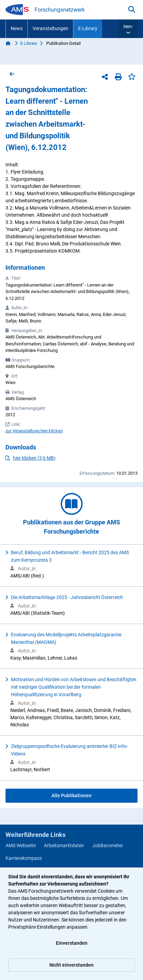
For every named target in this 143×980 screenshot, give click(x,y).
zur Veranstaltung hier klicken (34, 431)
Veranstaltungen (50, 28)
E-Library (88, 28)
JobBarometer (108, 845)
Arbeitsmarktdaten (64, 845)
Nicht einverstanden (71, 965)
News (17, 28)
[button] (128, 29)
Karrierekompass (24, 858)
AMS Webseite (21, 845)
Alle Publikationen (71, 796)
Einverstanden (72, 943)
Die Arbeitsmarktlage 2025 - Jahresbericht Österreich (67, 597)
